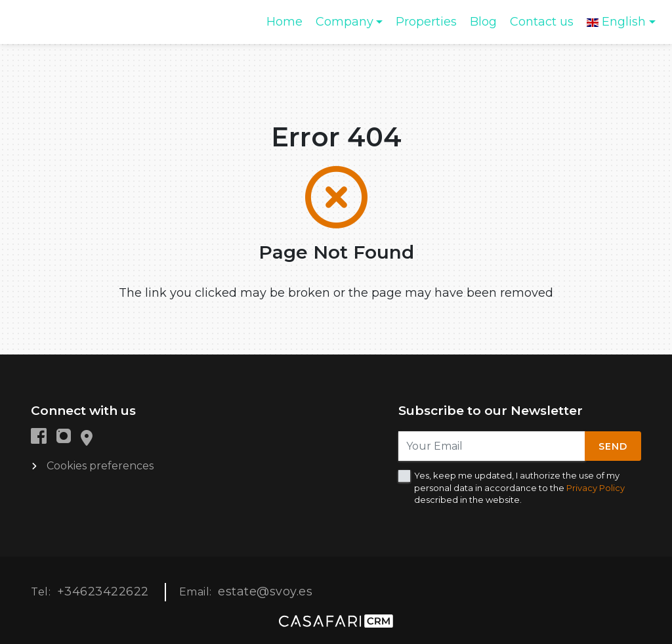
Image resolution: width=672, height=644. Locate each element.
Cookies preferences (100, 466)
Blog (483, 22)
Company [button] (345, 22)
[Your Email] (492, 446)
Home (287, 26)
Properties (426, 22)
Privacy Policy (596, 488)
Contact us (542, 22)
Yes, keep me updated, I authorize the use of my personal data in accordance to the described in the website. (519, 487)
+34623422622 (103, 591)
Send (613, 446)
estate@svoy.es (265, 591)
